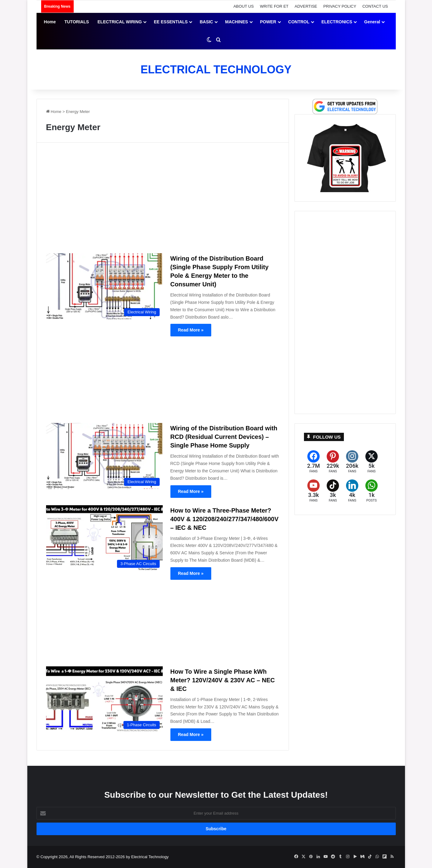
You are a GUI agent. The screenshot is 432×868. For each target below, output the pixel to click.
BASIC (206, 22)
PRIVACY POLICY (340, 6)
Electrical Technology (150, 857)
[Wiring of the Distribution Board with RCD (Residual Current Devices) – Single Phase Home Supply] (104, 456)
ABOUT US (243, 6)
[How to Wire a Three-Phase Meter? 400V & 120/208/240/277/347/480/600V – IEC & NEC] (104, 538)
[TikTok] (333, 491)
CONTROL (299, 22)
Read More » (191, 330)
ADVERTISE (306, 6)
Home (50, 22)
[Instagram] (352, 462)
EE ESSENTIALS (171, 22)
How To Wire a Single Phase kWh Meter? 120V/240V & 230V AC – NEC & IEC (223, 680)
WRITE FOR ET (274, 6)
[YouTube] (314, 491)
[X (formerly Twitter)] (372, 462)
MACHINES (237, 22)
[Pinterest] (333, 462)
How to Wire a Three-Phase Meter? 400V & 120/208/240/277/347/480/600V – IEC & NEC (225, 519)
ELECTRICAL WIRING (120, 22)
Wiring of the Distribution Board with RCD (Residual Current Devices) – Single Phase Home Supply (224, 437)
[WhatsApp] (372, 491)
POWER (268, 22)
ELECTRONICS (337, 22)
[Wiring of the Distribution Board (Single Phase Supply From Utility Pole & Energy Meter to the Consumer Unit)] (104, 286)
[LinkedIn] (352, 491)
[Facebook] (314, 462)
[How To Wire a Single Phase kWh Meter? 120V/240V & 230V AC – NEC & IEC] (104, 699)
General (372, 22)
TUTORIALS (77, 22)
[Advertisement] (163, 200)
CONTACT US (375, 6)
